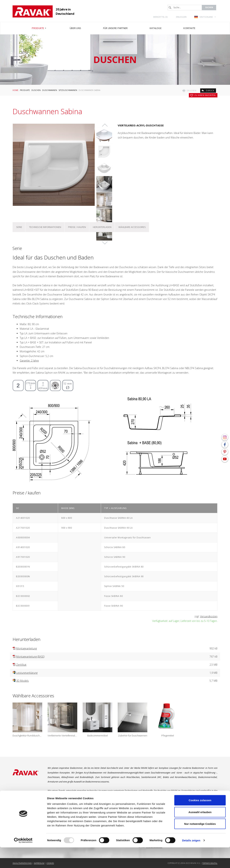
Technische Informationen (45, 227)
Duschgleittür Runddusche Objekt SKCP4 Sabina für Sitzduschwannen (27, 736)
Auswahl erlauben (200, 833)
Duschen (36, 90)
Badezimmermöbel (98, 736)
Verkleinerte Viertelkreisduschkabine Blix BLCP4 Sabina (62, 736)
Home (15, 90)
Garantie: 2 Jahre (29, 361)
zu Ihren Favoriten (205, 95)
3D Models (22, 681)
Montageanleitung (27, 648)
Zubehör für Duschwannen (133, 736)
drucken (192, 91)
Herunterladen (102, 227)
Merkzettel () (160, 17)
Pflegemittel (168, 736)
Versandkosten (209, 616)
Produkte (25, 90)
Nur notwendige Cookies (200, 844)
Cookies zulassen (200, 821)
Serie (19, 227)
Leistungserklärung (27, 673)
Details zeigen (191, 861)
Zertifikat (21, 665)
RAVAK (33, 11)
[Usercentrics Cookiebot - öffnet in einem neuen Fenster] (23, 861)
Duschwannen (50, 90)
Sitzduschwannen (68, 90)
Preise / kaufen (77, 227)
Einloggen (181, 17)
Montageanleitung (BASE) (30, 657)
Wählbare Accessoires (132, 227)
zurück (210, 91)
